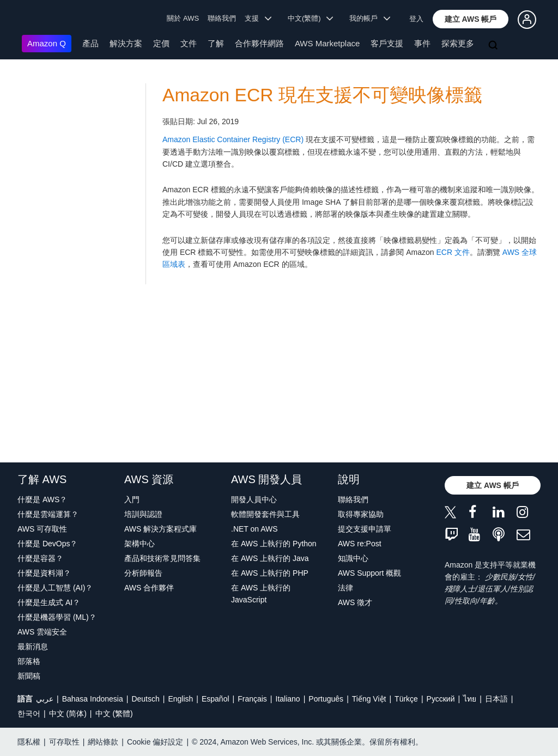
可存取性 (64, 742)
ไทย (470, 699)
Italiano (288, 699)
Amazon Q (47, 43)
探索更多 (458, 43)
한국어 (29, 714)
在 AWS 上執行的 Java (270, 558)
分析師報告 (143, 573)
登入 (416, 19)
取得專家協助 (361, 514)
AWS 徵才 (355, 602)
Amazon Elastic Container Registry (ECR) (233, 139)
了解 (216, 43)
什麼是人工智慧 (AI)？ (55, 588)
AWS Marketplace (327, 43)
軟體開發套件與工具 (265, 514)
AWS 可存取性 (42, 529)
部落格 (29, 661)
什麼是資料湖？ (44, 573)
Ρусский (441, 699)
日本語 (496, 699)
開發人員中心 (254, 499)
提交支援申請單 (365, 529)
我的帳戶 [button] (370, 18)
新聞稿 (29, 676)
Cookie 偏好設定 (155, 742)
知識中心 (353, 558)
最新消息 (33, 647)
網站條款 (103, 742)
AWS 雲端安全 (42, 632)
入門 (132, 499)
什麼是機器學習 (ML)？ (57, 617)
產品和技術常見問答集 (162, 558)
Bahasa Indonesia (93, 699)
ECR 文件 (453, 252)
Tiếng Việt (369, 699)
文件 (189, 43)
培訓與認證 (143, 514)
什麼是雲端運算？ (48, 514)
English (180, 699)
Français (252, 699)
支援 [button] (258, 18)
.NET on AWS (254, 529)
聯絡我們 (222, 18)
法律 (345, 588)
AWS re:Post (360, 544)
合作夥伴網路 (259, 43)
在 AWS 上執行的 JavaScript (261, 594)
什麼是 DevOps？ (47, 544)
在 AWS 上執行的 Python (274, 544)
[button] (471, 19)
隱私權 (29, 742)
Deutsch (145, 699)
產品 (90, 43)
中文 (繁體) (114, 714)
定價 (161, 43)
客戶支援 (387, 43)
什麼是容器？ (40, 558)
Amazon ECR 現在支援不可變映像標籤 (322, 95)
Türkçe (406, 699)
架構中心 (139, 544)
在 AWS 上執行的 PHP (270, 573)
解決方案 (126, 43)
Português (326, 699)
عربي (45, 699)
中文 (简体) (68, 714)
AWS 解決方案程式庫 (160, 529)
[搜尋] (494, 46)
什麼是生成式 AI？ (49, 602)
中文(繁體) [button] (311, 18)
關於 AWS (183, 18)
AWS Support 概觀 (369, 573)
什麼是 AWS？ (42, 499)
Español (216, 699)
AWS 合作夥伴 (149, 588)
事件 (422, 43)
